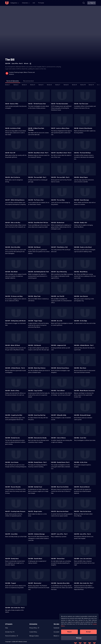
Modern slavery (58, 634)
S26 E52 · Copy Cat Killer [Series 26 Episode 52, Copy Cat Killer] (35, 389)
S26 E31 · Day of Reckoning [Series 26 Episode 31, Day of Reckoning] (59, 270)
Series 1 (7, 83)
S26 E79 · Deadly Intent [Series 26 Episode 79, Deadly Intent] (12, 557)
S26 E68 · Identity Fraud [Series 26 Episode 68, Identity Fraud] (35, 485)
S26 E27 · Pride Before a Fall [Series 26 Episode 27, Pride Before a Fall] (59, 245)
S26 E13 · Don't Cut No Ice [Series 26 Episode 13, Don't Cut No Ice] (13, 175)
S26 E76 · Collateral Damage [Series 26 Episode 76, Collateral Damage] (36, 532)
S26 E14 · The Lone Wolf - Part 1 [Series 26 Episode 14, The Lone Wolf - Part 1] (37, 175)
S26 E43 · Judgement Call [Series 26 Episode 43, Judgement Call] (59, 343)
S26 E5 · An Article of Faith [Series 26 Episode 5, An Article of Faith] (13, 126)
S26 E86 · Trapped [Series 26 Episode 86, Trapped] (10, 581)
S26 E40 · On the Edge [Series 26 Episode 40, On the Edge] (81, 319)
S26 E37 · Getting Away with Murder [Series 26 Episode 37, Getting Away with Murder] (16, 319)
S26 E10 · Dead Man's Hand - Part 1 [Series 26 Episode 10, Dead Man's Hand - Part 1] (38, 151)
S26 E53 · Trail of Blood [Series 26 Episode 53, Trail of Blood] (58, 389)
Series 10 (83, 83)
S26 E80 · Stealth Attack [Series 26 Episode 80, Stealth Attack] (35, 557)
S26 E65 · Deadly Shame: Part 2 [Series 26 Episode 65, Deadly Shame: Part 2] (60, 460)
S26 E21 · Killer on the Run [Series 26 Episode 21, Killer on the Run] (13, 221)
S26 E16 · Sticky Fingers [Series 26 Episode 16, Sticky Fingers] (81, 175)
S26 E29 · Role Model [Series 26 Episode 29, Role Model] (11, 270)
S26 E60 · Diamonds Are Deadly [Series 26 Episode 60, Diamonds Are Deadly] (37, 436)
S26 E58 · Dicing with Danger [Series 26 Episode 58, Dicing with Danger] (82, 413)
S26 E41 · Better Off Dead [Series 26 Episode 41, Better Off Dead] (13, 343)
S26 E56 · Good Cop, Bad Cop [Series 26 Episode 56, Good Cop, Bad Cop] (37, 413)
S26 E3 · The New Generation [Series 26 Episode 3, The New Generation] (60, 102)
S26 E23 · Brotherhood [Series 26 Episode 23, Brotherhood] (58, 221)
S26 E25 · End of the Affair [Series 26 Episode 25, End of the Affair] (13, 245)
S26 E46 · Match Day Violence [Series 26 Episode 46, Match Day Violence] (37, 366)
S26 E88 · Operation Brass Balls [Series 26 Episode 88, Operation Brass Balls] (60, 581)
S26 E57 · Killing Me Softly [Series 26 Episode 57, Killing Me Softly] (59, 413)
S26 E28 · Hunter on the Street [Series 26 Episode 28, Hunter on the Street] (83, 245)
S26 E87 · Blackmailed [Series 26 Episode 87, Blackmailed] (35, 581)
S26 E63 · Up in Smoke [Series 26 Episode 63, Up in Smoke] (12, 460)
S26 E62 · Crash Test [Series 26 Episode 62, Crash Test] (80, 436)
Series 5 (41, 83)
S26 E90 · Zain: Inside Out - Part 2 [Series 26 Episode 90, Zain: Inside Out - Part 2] (15, 606)
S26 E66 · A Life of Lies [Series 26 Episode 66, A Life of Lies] (81, 460)
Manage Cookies (34, 634)
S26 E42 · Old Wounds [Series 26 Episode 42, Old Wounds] (35, 343)
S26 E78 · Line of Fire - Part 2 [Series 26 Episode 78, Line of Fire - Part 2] (82, 532)
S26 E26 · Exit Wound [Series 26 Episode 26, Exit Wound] (34, 245)
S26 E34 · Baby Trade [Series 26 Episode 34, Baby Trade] (34, 294)
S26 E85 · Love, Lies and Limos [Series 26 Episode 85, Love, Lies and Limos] (83, 557)
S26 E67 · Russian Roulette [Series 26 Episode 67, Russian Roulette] (13, 485)
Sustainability (57, 626)
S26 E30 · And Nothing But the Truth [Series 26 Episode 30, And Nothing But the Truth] (38, 270)
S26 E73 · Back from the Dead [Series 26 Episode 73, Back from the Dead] (60, 509)
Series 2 (16, 83)
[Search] (84, 3)
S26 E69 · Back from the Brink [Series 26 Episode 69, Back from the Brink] (60, 485)
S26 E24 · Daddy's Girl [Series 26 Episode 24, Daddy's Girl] (81, 221)
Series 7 (58, 83)
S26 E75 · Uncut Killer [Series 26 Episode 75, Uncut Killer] (11, 532)
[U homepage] (7, 3)
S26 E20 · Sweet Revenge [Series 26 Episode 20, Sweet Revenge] (81, 198)
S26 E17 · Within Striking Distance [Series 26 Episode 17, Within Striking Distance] (15, 198)
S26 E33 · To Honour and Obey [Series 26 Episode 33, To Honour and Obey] (14, 294)
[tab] (28, 79)
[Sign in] (91, 3)
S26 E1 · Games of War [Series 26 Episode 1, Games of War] (12, 102)
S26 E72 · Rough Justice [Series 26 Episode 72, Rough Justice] (35, 509)
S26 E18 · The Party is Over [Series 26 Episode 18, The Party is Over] (36, 198)
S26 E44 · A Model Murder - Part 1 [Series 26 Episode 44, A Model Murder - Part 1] (84, 343)
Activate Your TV (10, 630)
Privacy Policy (33, 626)
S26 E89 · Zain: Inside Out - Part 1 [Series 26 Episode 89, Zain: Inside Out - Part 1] (84, 581)
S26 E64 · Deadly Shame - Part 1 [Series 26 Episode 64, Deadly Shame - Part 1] (37, 460)
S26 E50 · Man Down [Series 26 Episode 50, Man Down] (80, 366)
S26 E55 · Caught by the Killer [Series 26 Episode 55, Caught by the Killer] (14, 413)
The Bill (10, 58)
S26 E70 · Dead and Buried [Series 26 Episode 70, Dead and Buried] (82, 485)
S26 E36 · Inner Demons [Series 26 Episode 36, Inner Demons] (81, 294)
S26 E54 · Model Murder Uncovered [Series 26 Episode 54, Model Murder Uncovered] (84, 389)
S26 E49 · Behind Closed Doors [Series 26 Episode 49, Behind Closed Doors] (60, 366)
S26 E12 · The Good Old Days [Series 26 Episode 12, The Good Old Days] (82, 151)
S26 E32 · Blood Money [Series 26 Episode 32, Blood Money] (81, 270)
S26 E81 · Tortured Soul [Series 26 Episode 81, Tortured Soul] (58, 557)
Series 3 (24, 83)
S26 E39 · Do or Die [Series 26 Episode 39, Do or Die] (57, 319)
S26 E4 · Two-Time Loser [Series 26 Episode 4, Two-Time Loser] (81, 102)
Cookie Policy (33, 630)
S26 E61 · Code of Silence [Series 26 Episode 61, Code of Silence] (58, 436)
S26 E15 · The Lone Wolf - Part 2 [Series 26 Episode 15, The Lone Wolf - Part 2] (60, 175)
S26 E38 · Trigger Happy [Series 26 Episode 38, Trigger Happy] (35, 319)
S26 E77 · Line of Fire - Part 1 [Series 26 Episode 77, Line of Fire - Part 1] (59, 532)
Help (7, 626)
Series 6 (49, 83)
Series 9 (74, 83)
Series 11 (91, 83)
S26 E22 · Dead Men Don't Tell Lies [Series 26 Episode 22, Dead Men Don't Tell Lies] (38, 221)
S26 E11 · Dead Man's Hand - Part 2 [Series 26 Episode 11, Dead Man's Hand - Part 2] (61, 151)
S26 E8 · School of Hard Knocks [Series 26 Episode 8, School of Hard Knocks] (83, 126)
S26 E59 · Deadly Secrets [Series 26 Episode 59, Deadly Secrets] (12, 436)
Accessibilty (57, 630)
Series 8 (66, 83)
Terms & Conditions (11, 634)
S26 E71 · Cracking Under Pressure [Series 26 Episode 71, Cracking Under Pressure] (15, 509)
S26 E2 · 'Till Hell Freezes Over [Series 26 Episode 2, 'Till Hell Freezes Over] (37, 102)
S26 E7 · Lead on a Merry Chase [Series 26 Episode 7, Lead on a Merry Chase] (60, 126)
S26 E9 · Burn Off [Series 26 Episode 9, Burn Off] (10, 151)
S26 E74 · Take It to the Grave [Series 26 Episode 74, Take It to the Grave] (83, 509)
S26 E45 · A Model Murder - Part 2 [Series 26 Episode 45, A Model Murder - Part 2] (15, 366)
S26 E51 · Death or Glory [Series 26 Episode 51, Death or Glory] (12, 389)
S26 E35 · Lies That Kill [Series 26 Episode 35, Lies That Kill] (58, 294)
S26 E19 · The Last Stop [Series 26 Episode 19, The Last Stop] (58, 198)
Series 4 (33, 83)
